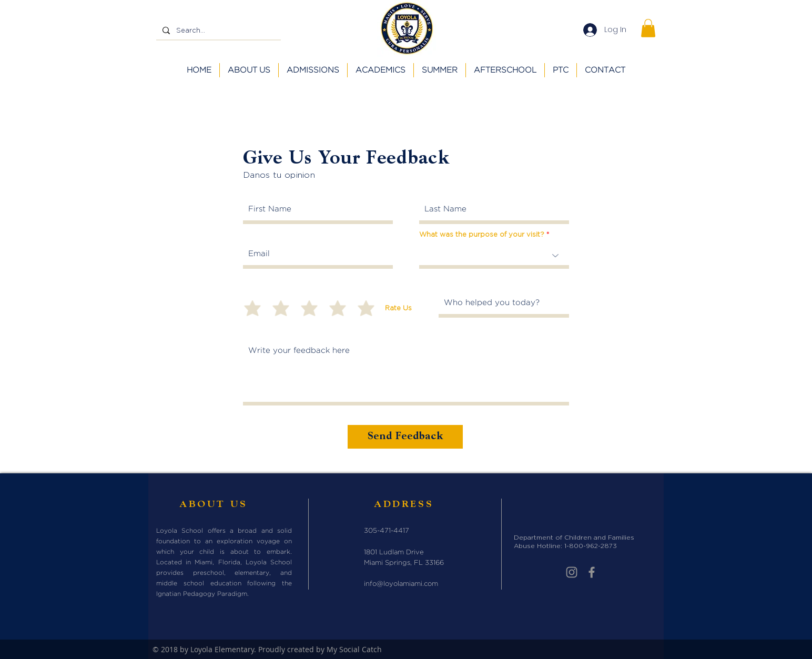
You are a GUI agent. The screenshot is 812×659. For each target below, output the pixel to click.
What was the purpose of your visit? (482, 234)
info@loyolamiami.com (401, 584)
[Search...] (217, 31)
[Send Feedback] (405, 437)
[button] (648, 28)
